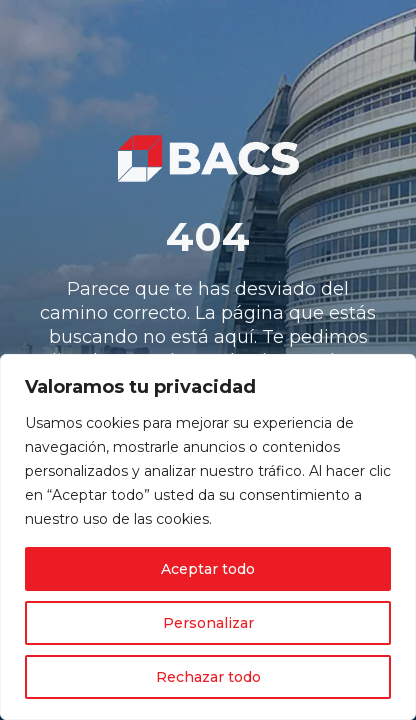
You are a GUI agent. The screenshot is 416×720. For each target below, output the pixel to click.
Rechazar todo (208, 677)
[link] (208, 158)
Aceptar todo (208, 569)
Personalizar (208, 623)
